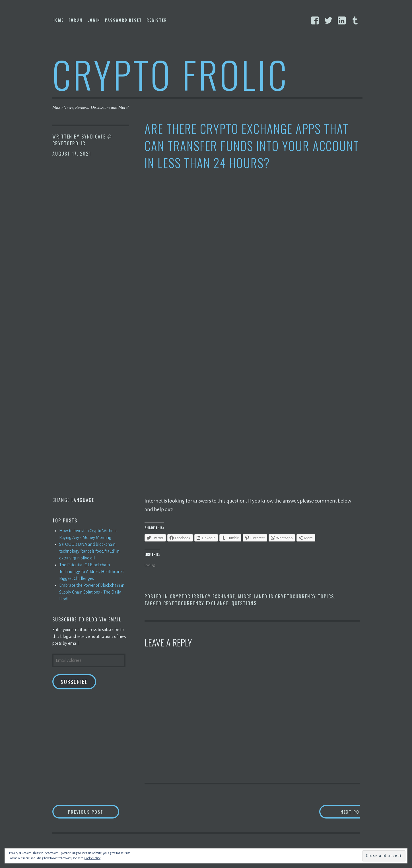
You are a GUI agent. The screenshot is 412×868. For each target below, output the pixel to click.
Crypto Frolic (171, 74)
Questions (244, 603)
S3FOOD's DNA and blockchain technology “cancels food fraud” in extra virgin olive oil (89, 551)
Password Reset (123, 20)
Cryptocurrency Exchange (202, 596)
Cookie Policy (92, 858)
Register (157, 20)
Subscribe (74, 682)
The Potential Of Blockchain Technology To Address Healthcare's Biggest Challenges (92, 572)
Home (58, 20)
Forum (76, 20)
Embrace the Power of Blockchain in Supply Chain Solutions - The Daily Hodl (92, 592)
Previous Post (94, 812)
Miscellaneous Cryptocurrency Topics (286, 596)
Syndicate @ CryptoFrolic (82, 140)
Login (94, 20)
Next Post (337, 812)
